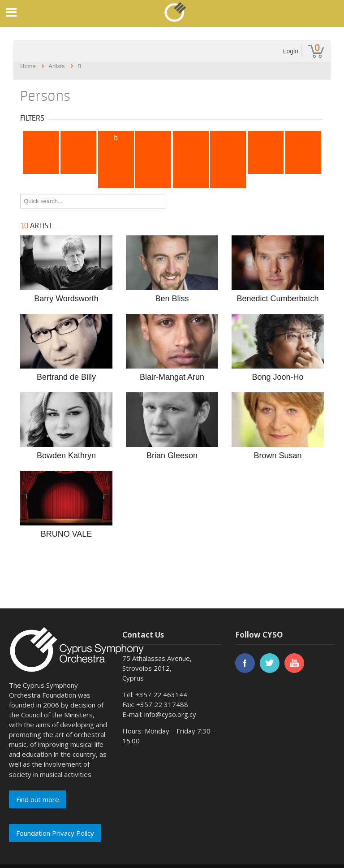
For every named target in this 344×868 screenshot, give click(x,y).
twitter (270, 663)
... (228, 181)
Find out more (38, 799)
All (41, 138)
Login (291, 51)
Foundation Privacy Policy (55, 833)
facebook (245, 663)
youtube (294, 663)
